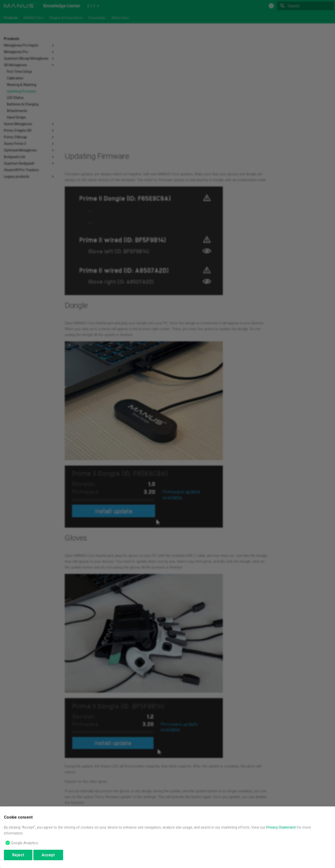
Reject (18, 855)
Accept (48, 855)
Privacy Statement (281, 827)
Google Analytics (24, 843)
